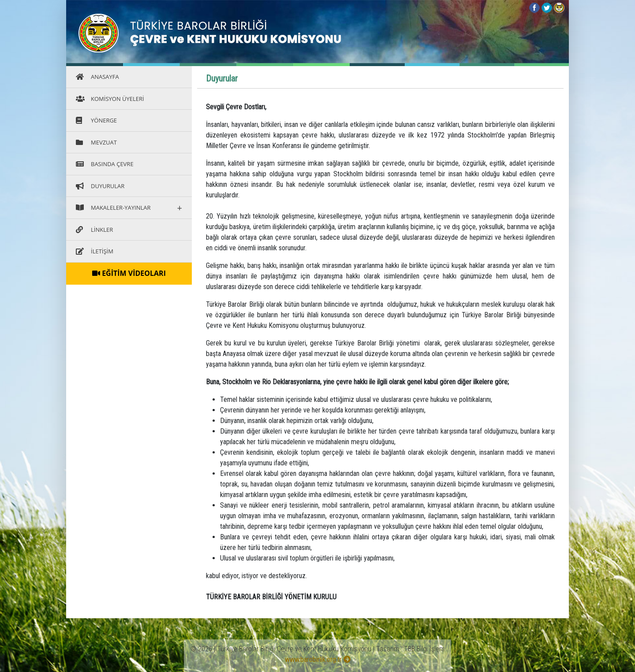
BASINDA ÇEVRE (105, 164)
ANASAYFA (97, 77)
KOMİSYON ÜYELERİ (110, 99)
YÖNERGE (96, 120)
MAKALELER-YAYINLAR (129, 208)
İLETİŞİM (95, 251)
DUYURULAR (100, 186)
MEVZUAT (96, 142)
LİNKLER (94, 230)
